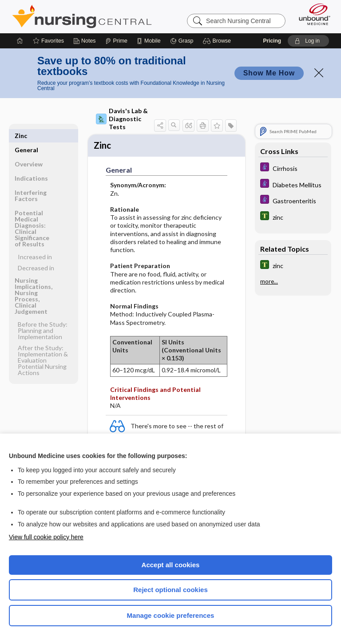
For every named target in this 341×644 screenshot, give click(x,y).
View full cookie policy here (46, 537)
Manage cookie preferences (171, 615)
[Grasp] (182, 41)
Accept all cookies (171, 565)
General (26, 136)
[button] (218, 41)
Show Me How (269, 73)
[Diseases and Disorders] (293, 168)
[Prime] (116, 41)
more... (269, 281)
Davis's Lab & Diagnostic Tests (122, 119)
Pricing (272, 41)
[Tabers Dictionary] (293, 217)
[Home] (20, 41)
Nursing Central (82, 16)
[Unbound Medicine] (312, 14)
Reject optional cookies (170, 590)
